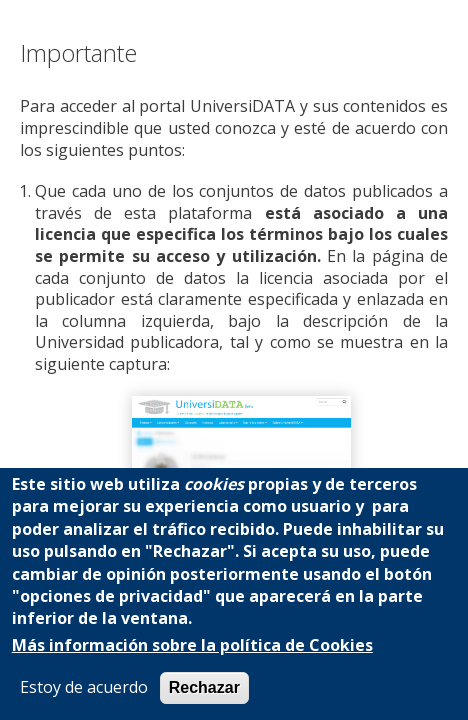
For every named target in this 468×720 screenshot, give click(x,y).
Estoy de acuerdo (84, 687)
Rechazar (204, 687)
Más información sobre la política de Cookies (192, 645)
